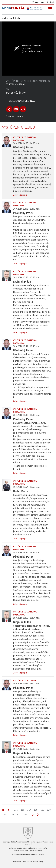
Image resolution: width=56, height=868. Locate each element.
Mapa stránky (38, 861)
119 (42, 810)
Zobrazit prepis (20, 195)
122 (12, 814)
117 (29, 810)
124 (25, 814)
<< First (5, 810)
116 (23, 810)
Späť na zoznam (14, 116)
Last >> (36, 814)
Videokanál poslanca (22, 101)
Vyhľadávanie (38, 2)
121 (6, 814)
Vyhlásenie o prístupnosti (22, 861)
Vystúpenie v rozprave (25, 681)
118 (36, 810)
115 (16, 810)
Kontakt (50, 2)
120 (49, 810)
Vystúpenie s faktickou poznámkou (25, 139)
